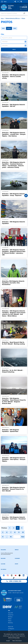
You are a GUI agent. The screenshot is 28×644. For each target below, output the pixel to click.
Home (2, 18)
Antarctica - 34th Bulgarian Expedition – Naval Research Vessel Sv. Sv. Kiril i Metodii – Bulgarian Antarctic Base (14, 401)
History (10, 621)
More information (17, 641)
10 (23, 532)
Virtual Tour (11, 615)
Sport (17, 564)
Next (23, 537)
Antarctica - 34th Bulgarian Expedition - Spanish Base (11, 431)
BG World (4, 569)
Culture (3, 564)
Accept (8, 641)
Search (14, 49)
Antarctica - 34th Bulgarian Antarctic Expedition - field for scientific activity (14, 77)
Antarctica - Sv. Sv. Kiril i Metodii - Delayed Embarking (13, 371)
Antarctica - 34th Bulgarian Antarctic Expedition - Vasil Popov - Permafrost (14, 518)
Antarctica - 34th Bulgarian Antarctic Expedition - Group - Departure (14, 195)
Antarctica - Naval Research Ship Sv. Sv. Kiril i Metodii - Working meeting (13, 343)
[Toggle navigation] (4, 1)
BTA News (10, 617)
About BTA (10, 613)
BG (18, 1)
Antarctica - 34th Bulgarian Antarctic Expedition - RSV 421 (14, 105)
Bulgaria (3, 550)
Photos (23, 18)
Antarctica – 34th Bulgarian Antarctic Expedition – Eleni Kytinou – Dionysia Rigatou (14, 459)
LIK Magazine (11, 629)
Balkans (3, 558)
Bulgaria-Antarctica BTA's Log (13, 18)
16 (11, 537)
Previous (4, 528)
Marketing (10, 623)
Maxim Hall (11, 627)
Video (15, 28)
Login (24, 7)
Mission (10, 619)
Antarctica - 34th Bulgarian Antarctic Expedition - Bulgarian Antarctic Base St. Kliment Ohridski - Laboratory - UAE (14, 252)
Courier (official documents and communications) (7, 554)
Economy (17, 558)
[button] (15, 1)
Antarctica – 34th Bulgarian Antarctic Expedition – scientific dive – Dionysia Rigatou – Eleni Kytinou (14, 134)
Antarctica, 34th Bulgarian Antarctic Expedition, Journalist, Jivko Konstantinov (13, 283)
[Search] (24, 13)
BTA (9, 611)
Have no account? (23, 9)
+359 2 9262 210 (15, 581)
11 (3, 537)
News (3, 28)
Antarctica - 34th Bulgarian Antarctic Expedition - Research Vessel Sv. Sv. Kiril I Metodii (14, 489)
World (17, 550)
